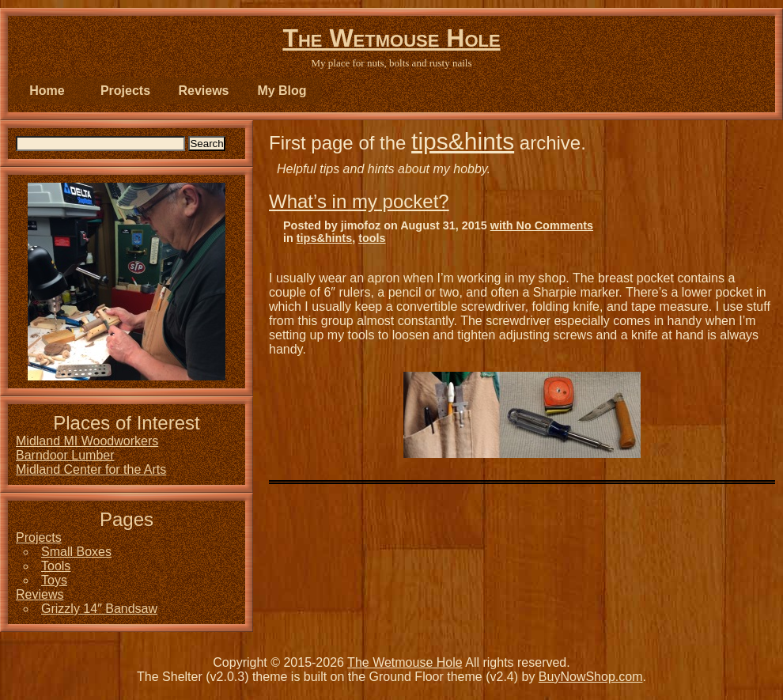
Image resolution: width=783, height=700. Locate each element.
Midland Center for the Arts (91, 469)
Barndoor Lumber (65, 455)
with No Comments (542, 225)
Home (47, 91)
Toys (54, 580)
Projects (125, 91)
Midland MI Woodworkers (87, 441)
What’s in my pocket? (359, 201)
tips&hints (463, 141)
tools (372, 238)
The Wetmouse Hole (391, 38)
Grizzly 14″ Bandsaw (99, 609)
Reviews (203, 91)
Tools (56, 566)
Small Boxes (76, 552)
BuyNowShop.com (591, 677)
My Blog (282, 91)
